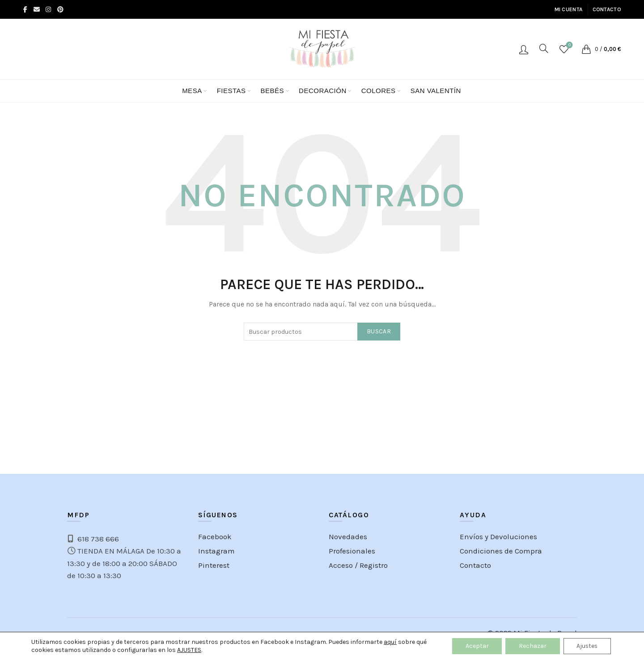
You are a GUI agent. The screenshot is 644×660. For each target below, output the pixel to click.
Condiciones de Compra (501, 551)
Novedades (348, 537)
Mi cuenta (569, 9)
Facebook (215, 537)
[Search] (544, 48)
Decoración (323, 91)
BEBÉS (273, 91)
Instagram (216, 551)
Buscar (379, 331)
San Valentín (436, 91)
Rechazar (531, 646)
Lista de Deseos (569, 45)
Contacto (607, 9)
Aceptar (475, 646)
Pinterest (214, 565)
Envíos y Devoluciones (498, 537)
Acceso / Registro (524, 49)
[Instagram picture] (53, 421)
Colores (379, 91)
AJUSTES (189, 650)
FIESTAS (231, 91)
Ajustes (587, 646)
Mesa (192, 91)
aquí (390, 642)
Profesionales (352, 551)
